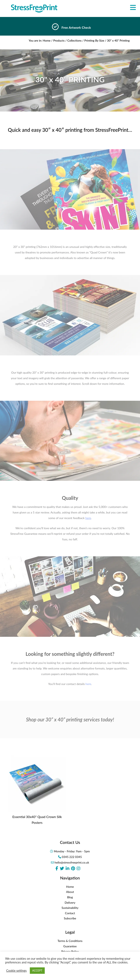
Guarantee (70, 946)
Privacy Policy (70, 951)
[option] (70, 28)
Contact (70, 913)
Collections (74, 40)
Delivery (70, 903)
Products (59, 40)
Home (46, 40)
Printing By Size (94, 40)
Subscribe (70, 918)
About (70, 892)
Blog (70, 897)
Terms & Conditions (70, 941)
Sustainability (70, 908)
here (88, 684)
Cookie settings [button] (16, 971)
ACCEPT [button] (37, 970)
